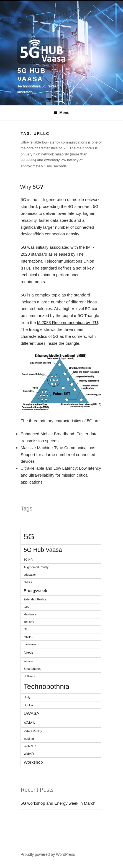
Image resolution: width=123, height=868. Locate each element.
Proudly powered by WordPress (48, 854)
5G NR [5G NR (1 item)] (28, 560)
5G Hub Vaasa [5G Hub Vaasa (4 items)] (43, 550)
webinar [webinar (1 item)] (29, 739)
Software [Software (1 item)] (29, 676)
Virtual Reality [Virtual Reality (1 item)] (33, 731)
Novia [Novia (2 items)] (29, 653)
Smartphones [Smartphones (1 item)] (32, 669)
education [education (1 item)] (30, 575)
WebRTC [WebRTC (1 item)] (30, 746)
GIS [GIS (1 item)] (26, 607)
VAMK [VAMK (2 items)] (30, 723)
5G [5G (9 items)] (29, 536)
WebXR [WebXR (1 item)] (29, 754)
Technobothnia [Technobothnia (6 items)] (46, 686)
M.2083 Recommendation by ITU (68, 322)
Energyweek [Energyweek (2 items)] (35, 591)
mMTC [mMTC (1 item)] (28, 637)
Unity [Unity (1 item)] (27, 697)
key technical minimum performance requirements (57, 275)
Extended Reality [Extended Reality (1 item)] (35, 599)
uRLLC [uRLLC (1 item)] (28, 705)
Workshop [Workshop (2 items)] (33, 762)
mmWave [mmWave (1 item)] (30, 644)
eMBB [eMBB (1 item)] (28, 582)
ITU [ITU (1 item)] (26, 629)
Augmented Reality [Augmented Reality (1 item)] (36, 567)
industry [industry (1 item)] (29, 622)
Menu (61, 113)
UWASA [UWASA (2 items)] (31, 713)
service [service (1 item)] (28, 661)
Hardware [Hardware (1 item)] (30, 614)
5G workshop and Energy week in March (58, 803)
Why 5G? (31, 187)
